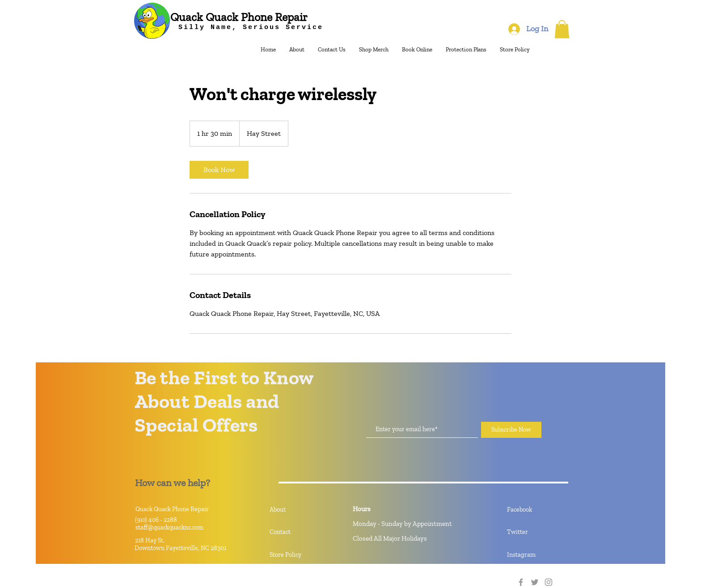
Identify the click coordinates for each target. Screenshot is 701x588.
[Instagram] (539, 555)
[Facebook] (539, 510)
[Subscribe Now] (511, 430)
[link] (219, 170)
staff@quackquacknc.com (169, 527)
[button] (562, 29)
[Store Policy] (301, 555)
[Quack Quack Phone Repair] (239, 17)
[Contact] (301, 532)
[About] (301, 510)
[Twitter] (539, 532)
